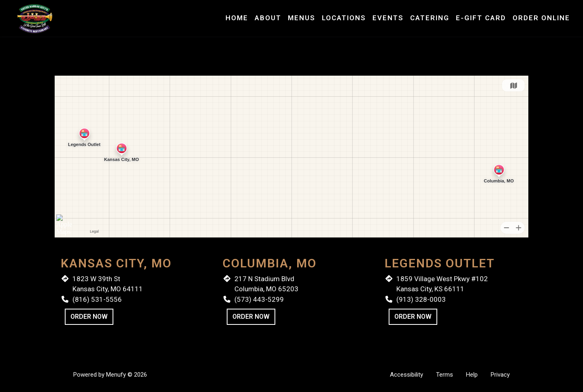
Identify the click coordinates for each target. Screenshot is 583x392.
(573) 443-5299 (259, 299)
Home (237, 18)
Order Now (89, 317)
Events (388, 18)
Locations (344, 18)
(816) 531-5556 (97, 299)
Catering (430, 18)
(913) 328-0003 (421, 299)
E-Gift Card (481, 18)
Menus (302, 18)
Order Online (541, 18)
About (268, 18)
